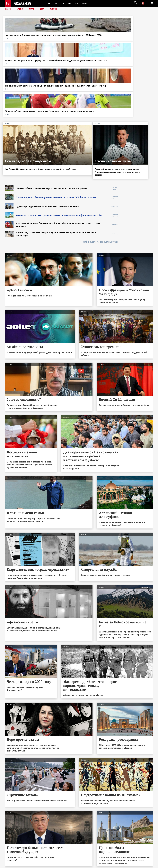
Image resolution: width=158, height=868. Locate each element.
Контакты (10, 862)
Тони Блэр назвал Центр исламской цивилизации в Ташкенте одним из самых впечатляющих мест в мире (96, 39)
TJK (64, 3)
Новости (8, 9)
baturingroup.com (95, 866)
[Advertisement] (138, 150)
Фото (43, 9)
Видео (32, 9)
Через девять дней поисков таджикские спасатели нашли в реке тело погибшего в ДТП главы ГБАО (21, 39)
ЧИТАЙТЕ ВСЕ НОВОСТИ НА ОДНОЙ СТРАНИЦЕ (100, 173)
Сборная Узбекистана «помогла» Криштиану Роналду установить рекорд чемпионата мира (136, 39)
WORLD (87, 3)
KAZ (49, 3)
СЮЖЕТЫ (55, 9)
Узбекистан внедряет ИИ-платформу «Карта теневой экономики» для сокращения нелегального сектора (59, 39)
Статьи (21, 9)
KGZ (57, 3)
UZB (78, 3)
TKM (71, 3)
